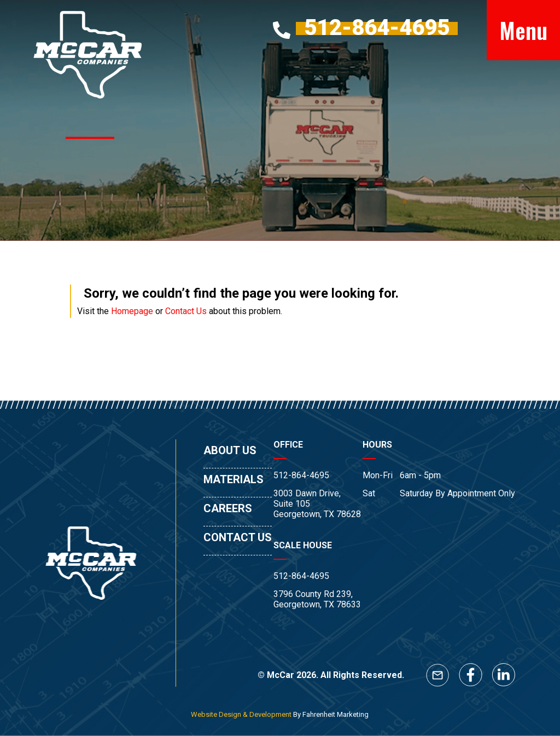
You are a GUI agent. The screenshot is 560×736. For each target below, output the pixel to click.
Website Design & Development (241, 714)
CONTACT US (238, 537)
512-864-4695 (301, 475)
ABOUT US (230, 450)
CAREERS (228, 508)
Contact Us (186, 311)
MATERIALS (234, 479)
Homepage (132, 311)
